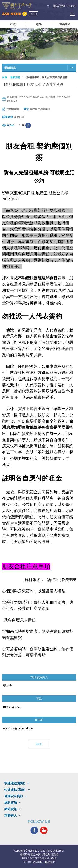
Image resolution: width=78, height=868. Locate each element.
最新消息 (15, 77)
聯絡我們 (50, 862)
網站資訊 (11, 809)
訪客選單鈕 (63, 14)
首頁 (5, 77)
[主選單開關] (72, 14)
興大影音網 (44, 830)
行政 (13, 24)
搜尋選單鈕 (54, 14)
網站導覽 (59, 6)
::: (48, 6)
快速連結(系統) (15, 790)
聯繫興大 (11, 815)
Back (39, 744)
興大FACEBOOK (34, 830)
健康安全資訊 (14, 796)
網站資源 (11, 803)
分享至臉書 (28, 125)
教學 (39, 24)
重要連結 (65, 24)
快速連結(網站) (15, 783)
